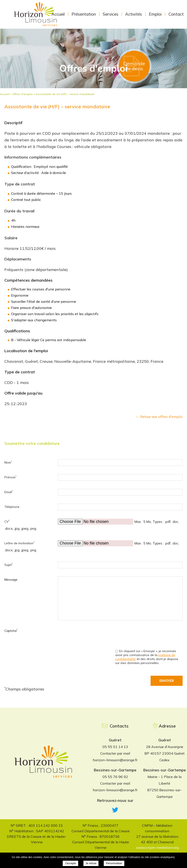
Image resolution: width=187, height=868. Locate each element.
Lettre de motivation (19, 543)
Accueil (58, 14)
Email (9, 492)
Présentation (84, 14)
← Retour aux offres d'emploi (159, 417)
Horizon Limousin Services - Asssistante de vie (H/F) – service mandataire (36, 15)
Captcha (11, 631)
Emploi (155, 14)
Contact (176, 14)
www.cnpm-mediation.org (157, 847)
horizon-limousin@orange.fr (115, 760)
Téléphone (12, 507)
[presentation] (149, 636)
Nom (8, 462)
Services (110, 14)
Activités (134, 14)
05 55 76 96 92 (115, 777)
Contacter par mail (115, 753)
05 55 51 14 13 (115, 747)
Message (11, 580)
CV (7, 521)
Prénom (10, 477)
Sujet (8, 565)
